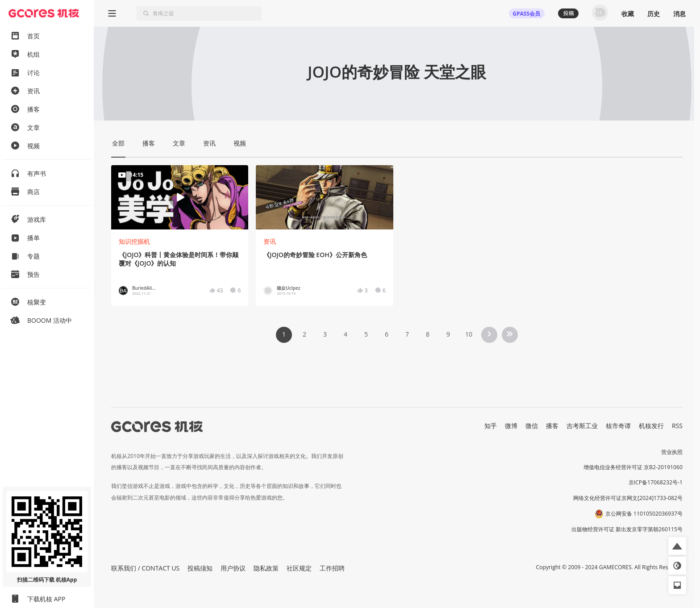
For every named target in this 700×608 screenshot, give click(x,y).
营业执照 (672, 452)
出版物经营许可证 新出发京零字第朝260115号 (627, 529)
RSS (677, 426)
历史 (654, 14)
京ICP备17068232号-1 (656, 482)
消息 (679, 14)
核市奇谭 (618, 426)
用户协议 (233, 568)
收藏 (628, 14)
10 (469, 334)
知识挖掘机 (134, 241)
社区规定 (299, 568)
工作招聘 (332, 568)
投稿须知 (200, 568)
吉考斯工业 (582, 426)
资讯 (270, 241)
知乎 (491, 426)
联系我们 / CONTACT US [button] (145, 568)
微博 (511, 426)
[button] (677, 546)
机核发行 (651, 426)
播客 (552, 426)
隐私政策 (266, 568)
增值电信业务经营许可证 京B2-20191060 (633, 467)
